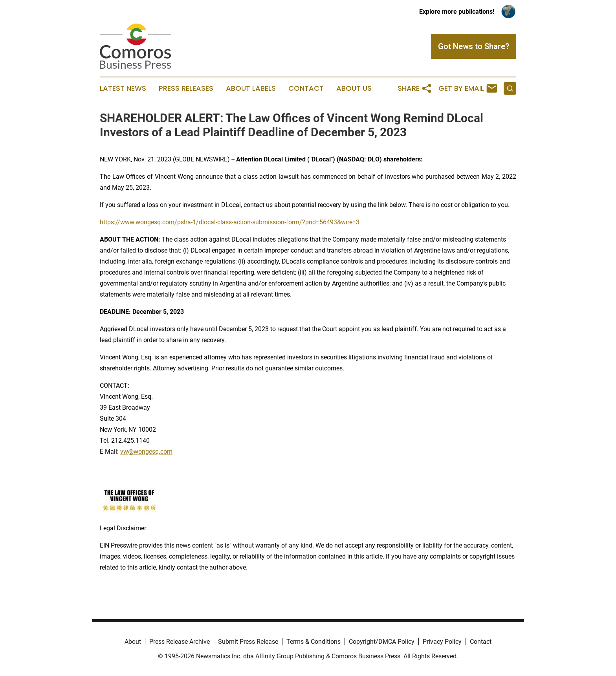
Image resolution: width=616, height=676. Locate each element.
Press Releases (186, 88)
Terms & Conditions (313, 642)
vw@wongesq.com (146, 452)
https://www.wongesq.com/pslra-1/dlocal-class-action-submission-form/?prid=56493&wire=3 (230, 222)
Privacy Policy (442, 642)
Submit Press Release (248, 642)
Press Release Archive (180, 642)
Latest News (123, 88)
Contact (306, 88)
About (133, 642)
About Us (354, 88)
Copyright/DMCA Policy (382, 642)
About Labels (251, 88)
